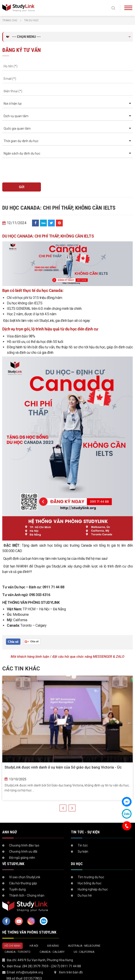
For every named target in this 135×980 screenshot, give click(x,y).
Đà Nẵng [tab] (53, 946)
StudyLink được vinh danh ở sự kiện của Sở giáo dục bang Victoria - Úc (63, 767)
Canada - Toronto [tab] (17, 952)
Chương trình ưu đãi (23, 851)
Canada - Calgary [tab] (52, 952)
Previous (63, 808)
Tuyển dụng (17, 889)
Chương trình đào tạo (24, 845)
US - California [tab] (84, 952)
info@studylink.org (30, 972)
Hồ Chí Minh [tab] (12, 946)
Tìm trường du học (91, 877)
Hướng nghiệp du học (93, 889)
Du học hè (85, 895)
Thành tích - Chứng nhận (27, 895)
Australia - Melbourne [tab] (84, 946)
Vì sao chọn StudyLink (25, 877)
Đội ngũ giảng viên (22, 858)
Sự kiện (83, 851)
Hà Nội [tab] (34, 946)
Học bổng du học (90, 883)
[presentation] (28, 168)
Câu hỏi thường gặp (23, 883)
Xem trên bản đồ (71, 972)
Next (72, 808)
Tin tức (83, 845)
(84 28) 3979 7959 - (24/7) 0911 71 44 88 (52, 966)
